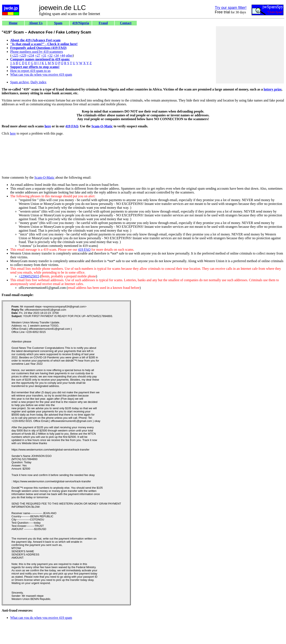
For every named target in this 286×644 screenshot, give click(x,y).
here (48, 126)
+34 (56, 55)
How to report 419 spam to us (30, 71)
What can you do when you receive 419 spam (41, 74)
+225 (15, 55)
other (69, 55)
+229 (23, 55)
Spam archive (20, 82)
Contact (126, 23)
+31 (44, 55)
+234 (30, 55)
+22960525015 (29, 276)
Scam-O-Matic (102, 126)
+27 (37, 55)
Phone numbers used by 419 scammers (37, 52)
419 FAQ (72, 126)
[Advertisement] (250, 55)
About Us (36, 23)
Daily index (39, 82)
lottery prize (273, 89)
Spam (58, 23)
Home (13, 23)
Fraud (103, 23)
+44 (62, 55)
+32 (50, 55)
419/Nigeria (81, 23)
